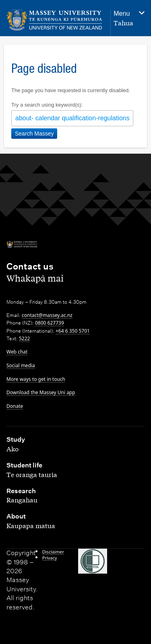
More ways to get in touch (36, 379)
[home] (54, 20)
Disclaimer (53, 552)
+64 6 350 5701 (73, 331)
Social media (21, 365)
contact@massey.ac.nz (47, 315)
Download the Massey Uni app (41, 392)
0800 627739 (50, 323)
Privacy (50, 558)
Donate (15, 406)
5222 (24, 338)
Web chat (17, 352)
